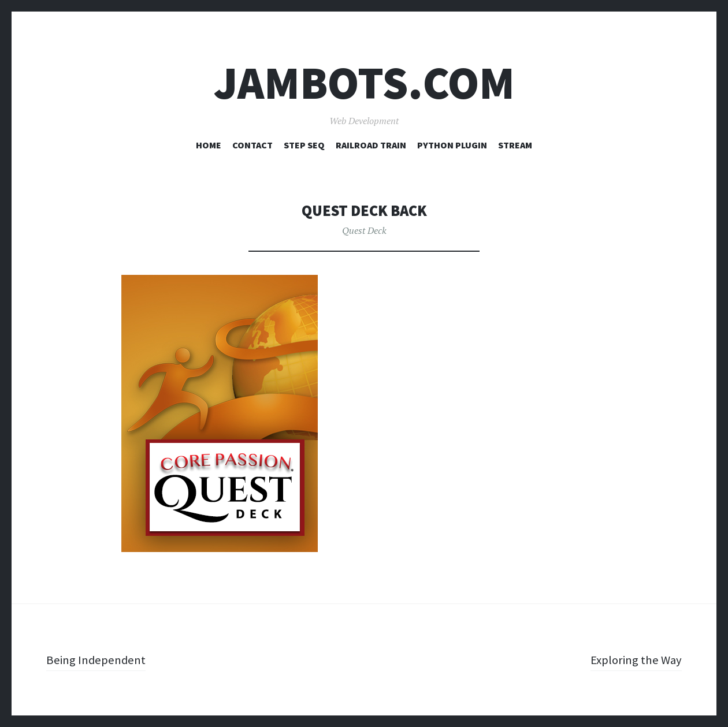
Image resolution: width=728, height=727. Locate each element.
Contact (252, 145)
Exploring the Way (634, 659)
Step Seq (304, 145)
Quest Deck (364, 230)
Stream (515, 145)
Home (209, 145)
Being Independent (98, 659)
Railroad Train (371, 145)
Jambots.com (364, 83)
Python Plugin (452, 145)
